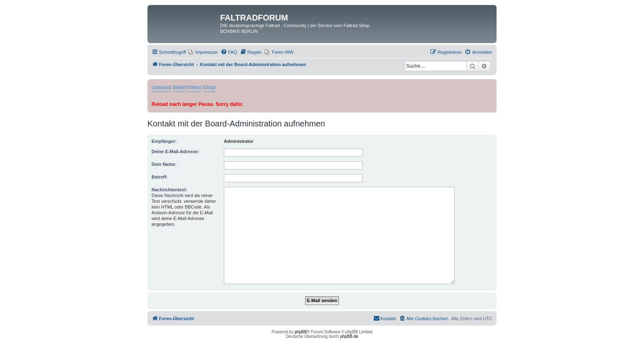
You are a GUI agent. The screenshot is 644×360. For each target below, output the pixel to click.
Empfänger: (164, 141)
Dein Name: (164, 164)
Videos (194, 87)
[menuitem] (203, 52)
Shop (210, 87)
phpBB (301, 332)
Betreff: (160, 177)
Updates (161, 87)
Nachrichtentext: (169, 190)
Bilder (179, 87)
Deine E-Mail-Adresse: (175, 151)
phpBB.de (349, 336)
